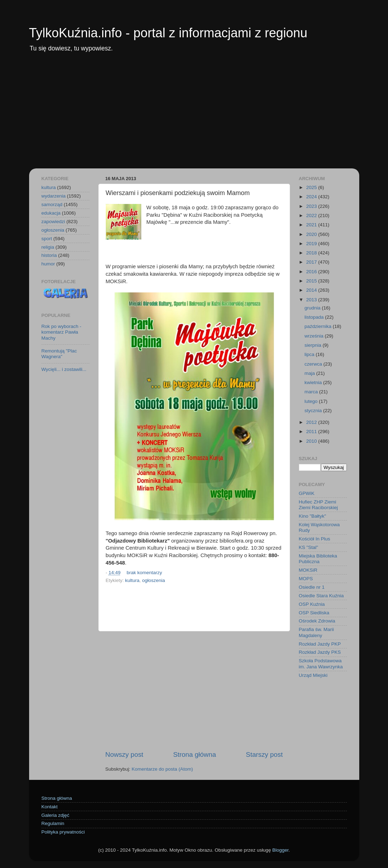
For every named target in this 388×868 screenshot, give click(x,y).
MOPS (306, 579)
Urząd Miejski (313, 675)
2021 (312, 225)
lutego (312, 401)
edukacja (51, 213)
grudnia (313, 308)
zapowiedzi (53, 222)
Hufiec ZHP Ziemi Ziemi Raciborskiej (318, 505)
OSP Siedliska (314, 613)
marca (312, 392)
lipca (310, 354)
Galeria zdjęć (56, 815)
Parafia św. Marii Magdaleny (316, 632)
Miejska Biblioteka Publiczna (318, 559)
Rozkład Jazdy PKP (320, 644)
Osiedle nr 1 (312, 587)
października (319, 326)
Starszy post (264, 754)
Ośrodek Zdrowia (317, 621)
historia (49, 255)
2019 (312, 244)
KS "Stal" (309, 547)
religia (48, 247)
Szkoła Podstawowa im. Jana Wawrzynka (321, 664)
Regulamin (53, 823)
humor (48, 264)
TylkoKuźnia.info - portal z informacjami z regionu (168, 33)
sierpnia (314, 345)
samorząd (52, 204)
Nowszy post (124, 754)
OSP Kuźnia (312, 604)
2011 (312, 432)
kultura (132, 580)
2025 (312, 187)
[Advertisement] (194, 115)
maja (310, 373)
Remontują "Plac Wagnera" (59, 354)
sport (47, 239)
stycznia (314, 411)
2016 (312, 272)
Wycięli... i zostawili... (64, 369)
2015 (312, 281)
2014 (312, 290)
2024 (312, 197)
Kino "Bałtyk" (313, 516)
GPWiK (307, 493)
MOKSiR (308, 570)
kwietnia (314, 382)
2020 (312, 234)
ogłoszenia (154, 580)
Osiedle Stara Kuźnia (321, 596)
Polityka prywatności (63, 832)
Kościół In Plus (315, 539)
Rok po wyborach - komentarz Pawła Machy (62, 332)
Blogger (280, 850)
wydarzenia (54, 196)
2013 (312, 300)
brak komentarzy (144, 573)
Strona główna (195, 754)
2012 (312, 422)
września (315, 336)
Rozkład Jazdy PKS (320, 652)
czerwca (314, 364)
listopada (315, 317)
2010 (312, 441)
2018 (312, 253)
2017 (312, 262)
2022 (312, 215)
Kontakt (50, 807)
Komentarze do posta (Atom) (162, 769)
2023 (312, 206)
